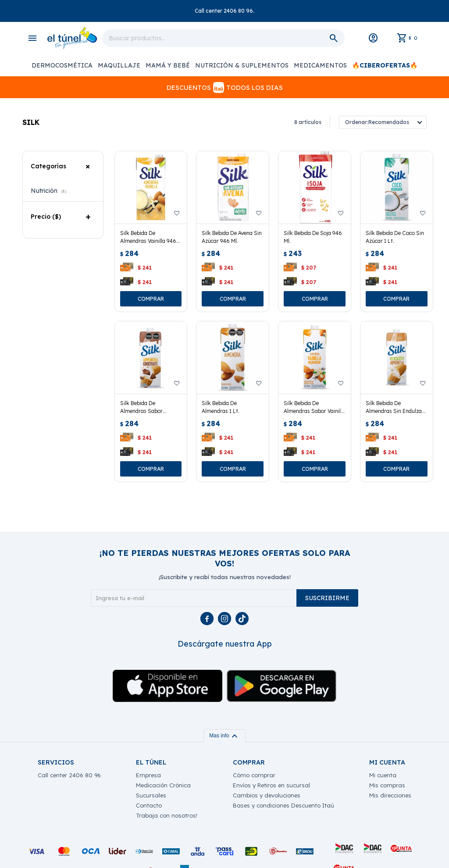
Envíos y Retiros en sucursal (271, 785)
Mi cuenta (383, 775)
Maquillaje (119, 65)
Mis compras (387, 785)
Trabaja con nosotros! (167, 815)
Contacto (149, 805)
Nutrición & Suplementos (242, 65)
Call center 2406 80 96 (69, 775)
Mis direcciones (390, 795)
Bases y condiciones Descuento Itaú (283, 805)
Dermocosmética (62, 65)
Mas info (224, 736)
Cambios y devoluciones (267, 795)
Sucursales (151, 795)
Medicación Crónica (163, 785)
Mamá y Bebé (168, 65)
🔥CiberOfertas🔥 (385, 65)
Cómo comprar (254, 775)
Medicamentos (320, 65)
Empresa (148, 775)
